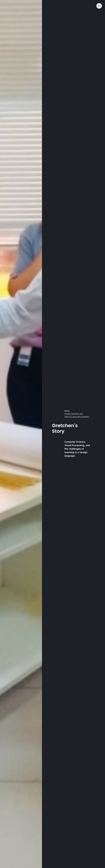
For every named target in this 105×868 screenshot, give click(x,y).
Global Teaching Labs (74, 414)
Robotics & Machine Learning (77, 417)
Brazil (67, 411)
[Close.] (99, 6)
